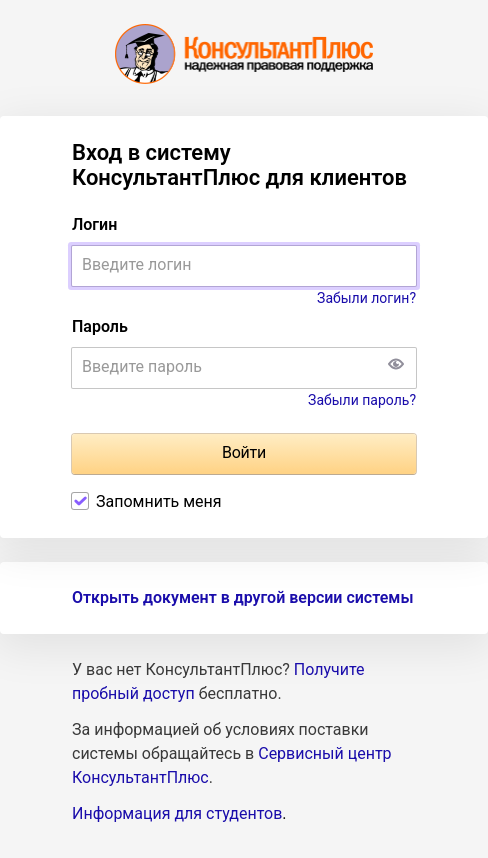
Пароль (100, 326)
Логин (94, 224)
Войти (244, 452)
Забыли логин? (366, 298)
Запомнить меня (159, 501)
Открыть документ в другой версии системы (242, 597)
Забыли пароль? (362, 400)
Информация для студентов (177, 813)
